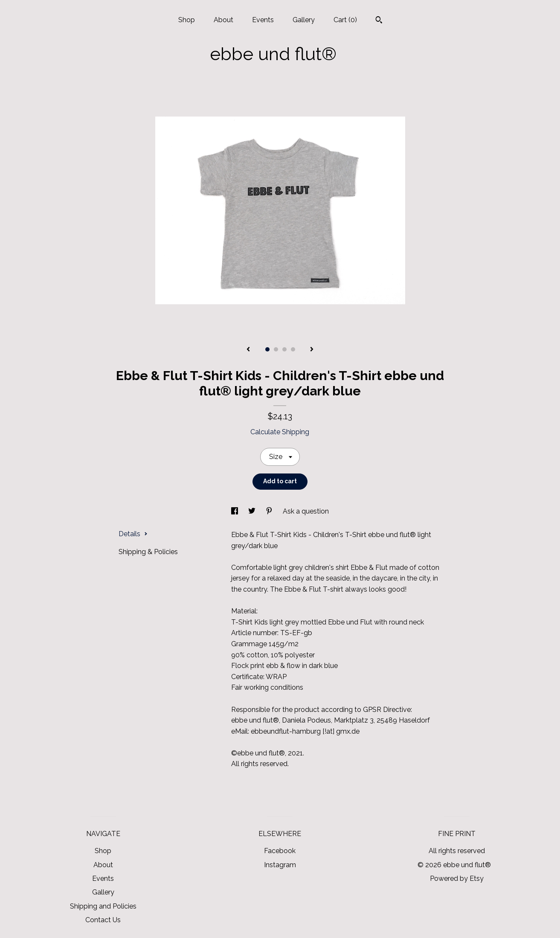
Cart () (345, 20)
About (223, 20)
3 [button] (284, 349)
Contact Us (103, 920)
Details (133, 534)
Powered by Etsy (457, 878)
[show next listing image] (312, 350)
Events (263, 20)
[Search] (379, 21)
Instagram (280, 865)
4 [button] (293, 349)
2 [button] (276, 349)
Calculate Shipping (280, 432)
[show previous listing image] (248, 350)
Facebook (280, 851)
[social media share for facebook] (235, 511)
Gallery (304, 20)
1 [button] (267, 349)
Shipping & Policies (148, 552)
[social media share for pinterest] (270, 511)
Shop (187, 20)
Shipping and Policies (103, 906)
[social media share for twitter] (253, 511)
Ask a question (306, 511)
